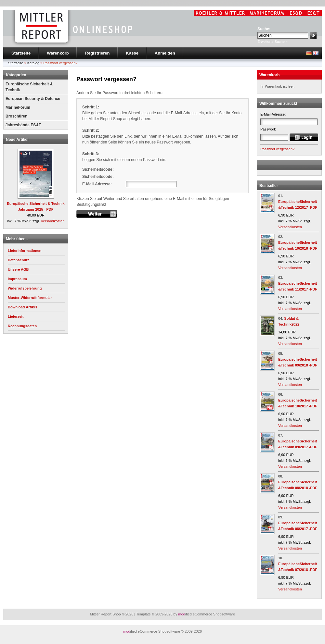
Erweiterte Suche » (273, 42)
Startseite (21, 53)
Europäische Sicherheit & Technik (29, 87)
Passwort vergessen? (277, 149)
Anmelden (165, 53)
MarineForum (18, 107)
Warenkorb (58, 53)
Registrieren (97, 53)
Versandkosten (53, 221)
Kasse (132, 53)
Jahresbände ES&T (23, 125)
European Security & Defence (33, 99)
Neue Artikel (17, 140)
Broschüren (16, 116)
